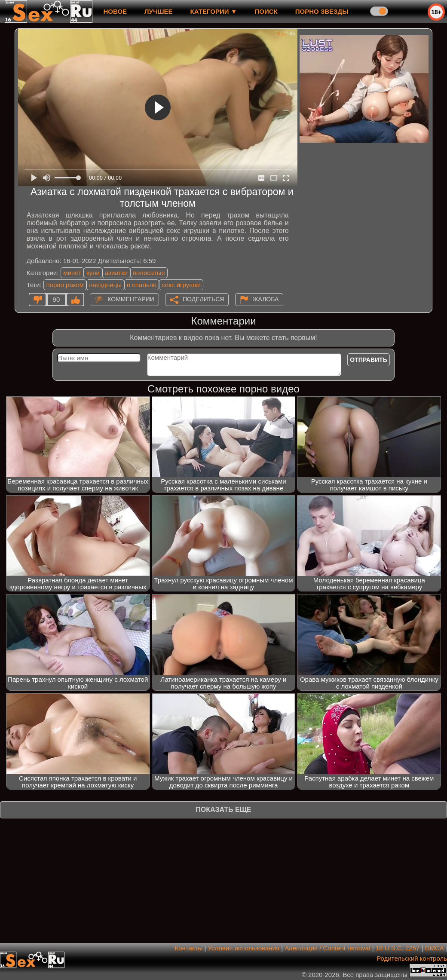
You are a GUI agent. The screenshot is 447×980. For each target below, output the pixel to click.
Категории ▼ (214, 11)
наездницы (105, 285)
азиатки (116, 273)
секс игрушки (181, 285)
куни (93, 273)
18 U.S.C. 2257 (398, 948)
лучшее (158, 11)
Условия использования (244, 948)
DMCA (434, 948)
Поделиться (203, 299)
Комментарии (131, 299)
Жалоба (266, 299)
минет (72, 273)
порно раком (65, 285)
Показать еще (223, 810)
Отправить (369, 360)
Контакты (189, 948)
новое (115, 11)
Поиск (266, 11)
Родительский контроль (412, 958)
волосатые (149, 273)
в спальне (142, 285)
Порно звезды (322, 11)
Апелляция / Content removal (327, 948)
